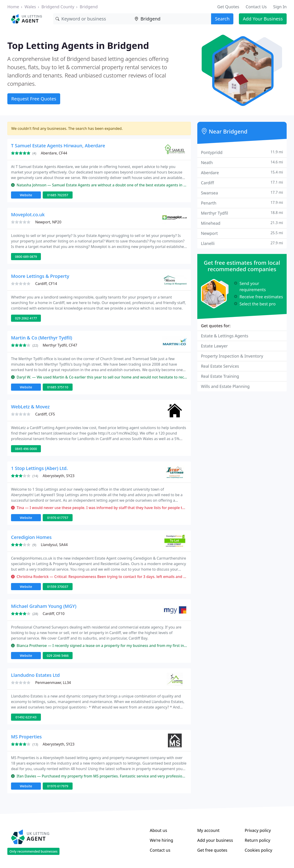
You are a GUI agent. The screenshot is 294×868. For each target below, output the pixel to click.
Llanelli (242, 243)
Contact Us (256, 7)
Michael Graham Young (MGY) (44, 606)
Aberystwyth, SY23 (59, 476)
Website (26, 195)
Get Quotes (228, 7)
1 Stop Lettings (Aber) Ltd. (39, 468)
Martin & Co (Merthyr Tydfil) (42, 338)
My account (208, 830)
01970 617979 (58, 786)
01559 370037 (58, 587)
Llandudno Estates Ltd (35, 675)
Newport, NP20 (48, 222)
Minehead (242, 223)
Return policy (257, 840)
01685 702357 (58, 195)
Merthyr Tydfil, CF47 (60, 345)
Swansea (242, 193)
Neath (242, 162)
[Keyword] (93, 19)
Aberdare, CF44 (54, 153)
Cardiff (242, 183)
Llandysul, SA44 (54, 545)
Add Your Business (263, 19)
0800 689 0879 (26, 257)
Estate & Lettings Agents (225, 336)
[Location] (172, 19)
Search (222, 19)
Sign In (280, 7)
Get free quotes (212, 850)
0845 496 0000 (26, 449)
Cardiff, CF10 (54, 614)
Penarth (242, 203)
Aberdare (242, 172)
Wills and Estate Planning (225, 386)
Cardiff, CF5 (45, 414)
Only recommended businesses (33, 851)
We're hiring (161, 840)
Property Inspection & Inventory (232, 356)
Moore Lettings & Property (40, 276)
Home (13, 7)
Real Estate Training (220, 376)
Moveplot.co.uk (28, 215)
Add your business (215, 840)
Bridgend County (58, 7)
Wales (30, 7)
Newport (242, 233)
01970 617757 (58, 518)
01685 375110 (58, 387)
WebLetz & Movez (30, 407)
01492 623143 (26, 717)
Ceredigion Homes (31, 537)
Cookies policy (258, 850)
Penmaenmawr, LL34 (53, 683)
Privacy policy (258, 830)
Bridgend (89, 7)
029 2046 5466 (58, 656)
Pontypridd (242, 152)
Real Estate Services (220, 366)
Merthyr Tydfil (242, 213)
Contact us (160, 850)
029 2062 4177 (26, 318)
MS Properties (26, 737)
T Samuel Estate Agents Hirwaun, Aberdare (58, 146)
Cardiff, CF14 (46, 284)
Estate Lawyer (214, 346)
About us (158, 830)
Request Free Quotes (34, 99)
